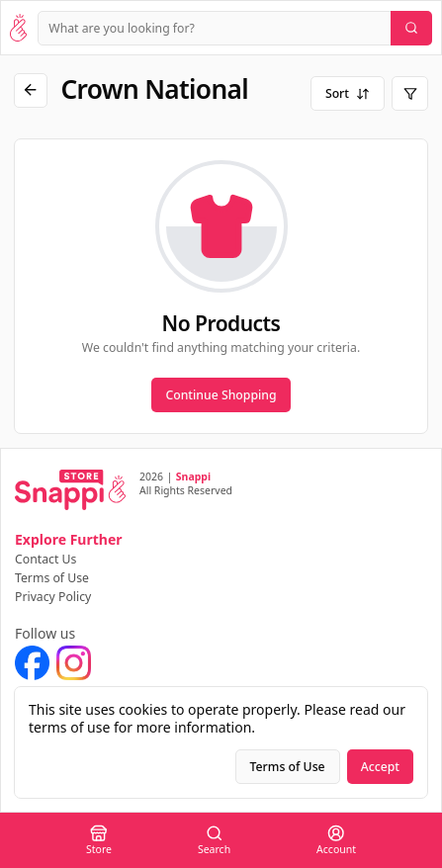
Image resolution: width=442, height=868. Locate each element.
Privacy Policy (53, 597)
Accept (380, 767)
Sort (348, 93)
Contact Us (45, 559)
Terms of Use (52, 578)
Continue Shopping (221, 395)
